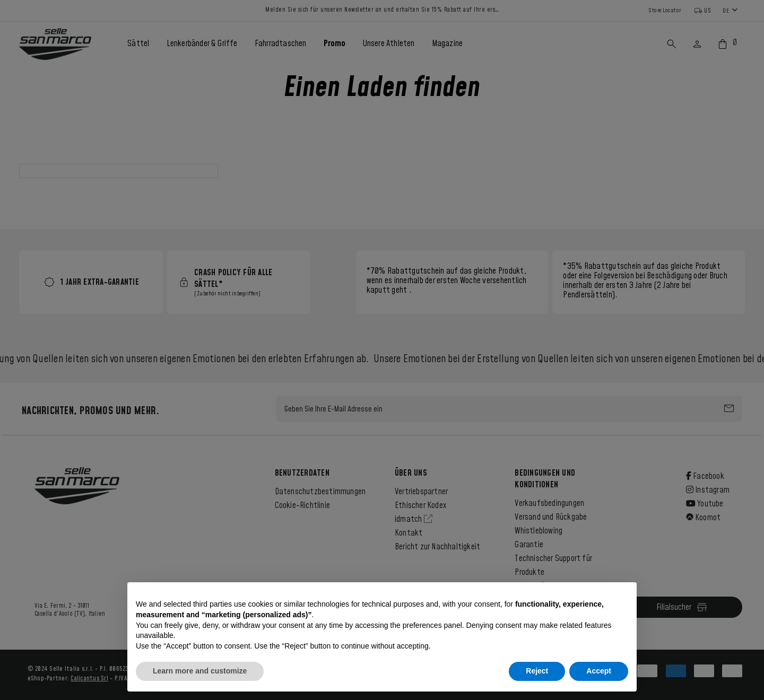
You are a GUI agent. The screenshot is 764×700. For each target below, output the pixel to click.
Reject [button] (537, 671)
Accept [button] (599, 671)
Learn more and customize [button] (200, 671)
